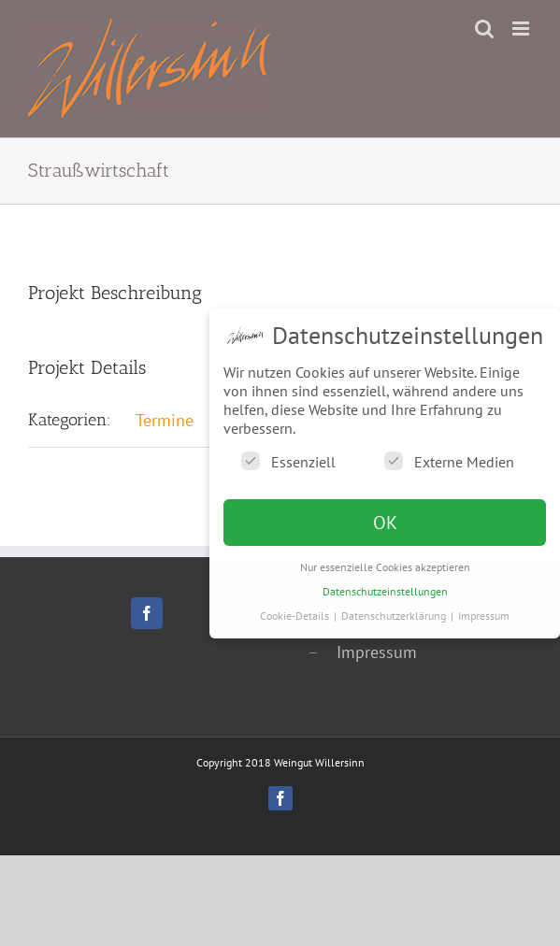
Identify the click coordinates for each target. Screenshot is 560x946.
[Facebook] (147, 613)
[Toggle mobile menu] (522, 29)
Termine (165, 420)
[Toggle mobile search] (484, 29)
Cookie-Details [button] (296, 616)
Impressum (377, 652)
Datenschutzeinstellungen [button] (385, 591)
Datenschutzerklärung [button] (395, 616)
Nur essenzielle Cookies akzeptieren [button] (385, 567)
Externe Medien (449, 461)
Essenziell (288, 461)
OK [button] (385, 523)
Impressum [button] (484, 616)
